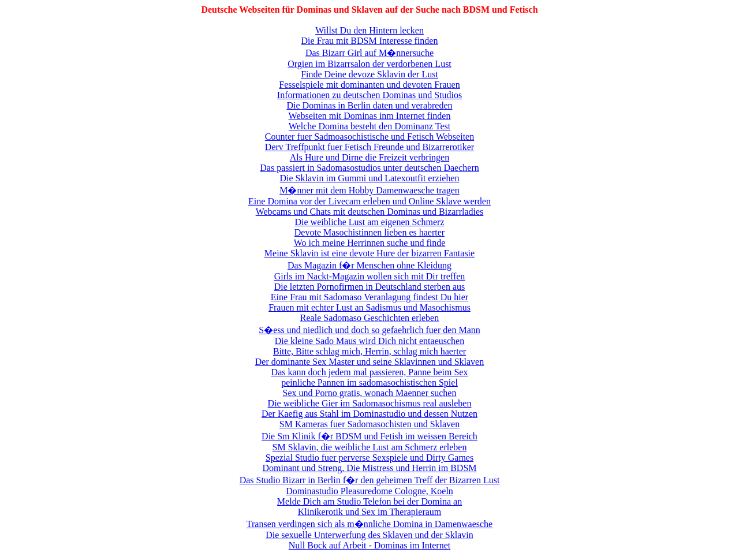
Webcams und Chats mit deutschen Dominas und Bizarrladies (370, 212)
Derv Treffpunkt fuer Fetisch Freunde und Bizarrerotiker (369, 147)
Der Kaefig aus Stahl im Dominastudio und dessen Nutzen (369, 414)
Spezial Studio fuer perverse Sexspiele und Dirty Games (369, 458)
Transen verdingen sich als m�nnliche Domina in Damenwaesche (369, 524)
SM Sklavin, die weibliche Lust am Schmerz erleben (370, 447)
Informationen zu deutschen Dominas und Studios (369, 95)
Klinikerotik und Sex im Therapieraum (370, 512)
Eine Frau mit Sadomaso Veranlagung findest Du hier (369, 297)
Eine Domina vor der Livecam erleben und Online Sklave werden (369, 201)
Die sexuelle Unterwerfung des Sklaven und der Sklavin (369, 535)
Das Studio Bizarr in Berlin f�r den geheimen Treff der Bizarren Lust (370, 480)
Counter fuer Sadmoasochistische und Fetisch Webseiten (369, 137)
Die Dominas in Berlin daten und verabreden (369, 105)
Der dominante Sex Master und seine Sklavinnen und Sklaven (369, 362)
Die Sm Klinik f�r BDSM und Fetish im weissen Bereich (369, 436)
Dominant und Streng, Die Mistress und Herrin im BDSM (369, 468)
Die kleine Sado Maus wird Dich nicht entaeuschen (369, 341)
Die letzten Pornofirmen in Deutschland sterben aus (370, 287)
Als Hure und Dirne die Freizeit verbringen (369, 157)
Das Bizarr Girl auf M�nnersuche (369, 53)
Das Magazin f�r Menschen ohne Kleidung (369, 265)
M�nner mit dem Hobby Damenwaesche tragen (369, 190)
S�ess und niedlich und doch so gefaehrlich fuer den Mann (369, 330)
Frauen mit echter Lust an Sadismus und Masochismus (369, 307)
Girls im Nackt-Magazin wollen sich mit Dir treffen (370, 276)
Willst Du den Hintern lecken (369, 30)
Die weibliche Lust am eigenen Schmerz (369, 222)
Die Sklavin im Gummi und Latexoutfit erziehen (369, 178)
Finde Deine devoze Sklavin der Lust (369, 74)
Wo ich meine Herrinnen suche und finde (370, 243)
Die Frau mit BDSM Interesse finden (370, 41)
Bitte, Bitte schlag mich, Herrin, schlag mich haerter (369, 351)
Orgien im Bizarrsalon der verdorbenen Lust (369, 64)
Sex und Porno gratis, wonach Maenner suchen (370, 393)
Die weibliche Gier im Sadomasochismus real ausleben (370, 403)
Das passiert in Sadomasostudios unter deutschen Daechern (369, 168)
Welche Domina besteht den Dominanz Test (369, 126)
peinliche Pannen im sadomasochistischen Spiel (369, 382)
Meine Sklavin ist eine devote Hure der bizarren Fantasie (369, 253)
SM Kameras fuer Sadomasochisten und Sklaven (369, 424)
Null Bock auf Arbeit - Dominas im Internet (369, 545)
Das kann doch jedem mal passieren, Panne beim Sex (370, 372)
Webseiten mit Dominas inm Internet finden (370, 116)
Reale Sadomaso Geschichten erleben (369, 318)
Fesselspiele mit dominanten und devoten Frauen (369, 85)
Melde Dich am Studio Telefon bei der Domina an (369, 501)
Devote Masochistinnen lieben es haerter (369, 232)
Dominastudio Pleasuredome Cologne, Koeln (369, 491)
